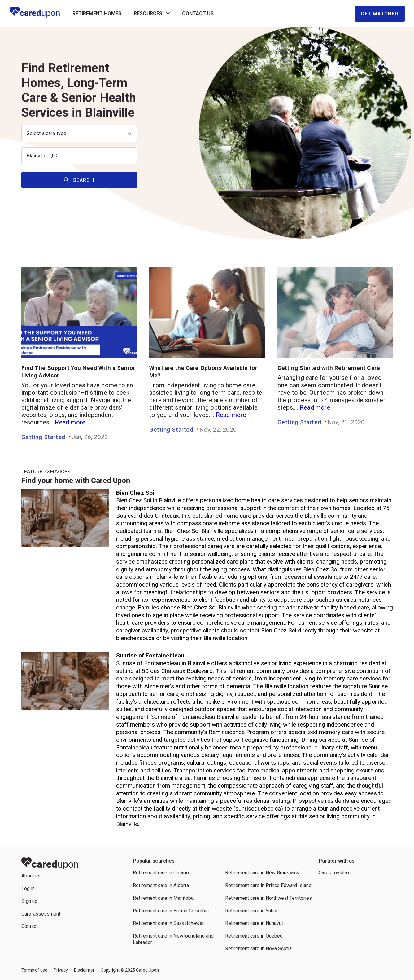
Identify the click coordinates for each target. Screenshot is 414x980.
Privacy (61, 970)
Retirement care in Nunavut (254, 923)
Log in (28, 888)
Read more (70, 422)
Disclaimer (84, 970)
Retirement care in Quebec (254, 936)
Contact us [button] (198, 13)
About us (31, 876)
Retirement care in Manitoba (163, 898)
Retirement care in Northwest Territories (268, 898)
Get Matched (380, 14)
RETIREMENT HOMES (97, 13)
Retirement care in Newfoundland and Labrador (173, 939)
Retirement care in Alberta (161, 885)
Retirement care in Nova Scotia (258, 949)
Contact (30, 926)
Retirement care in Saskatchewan (169, 923)
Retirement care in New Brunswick (262, 873)
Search (79, 180)
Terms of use (34, 970)
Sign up (29, 901)
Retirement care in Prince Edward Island (268, 885)
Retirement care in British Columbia (171, 911)
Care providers (335, 873)
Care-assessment (41, 914)
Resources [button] (152, 14)
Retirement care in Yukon (252, 911)
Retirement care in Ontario (161, 873)
